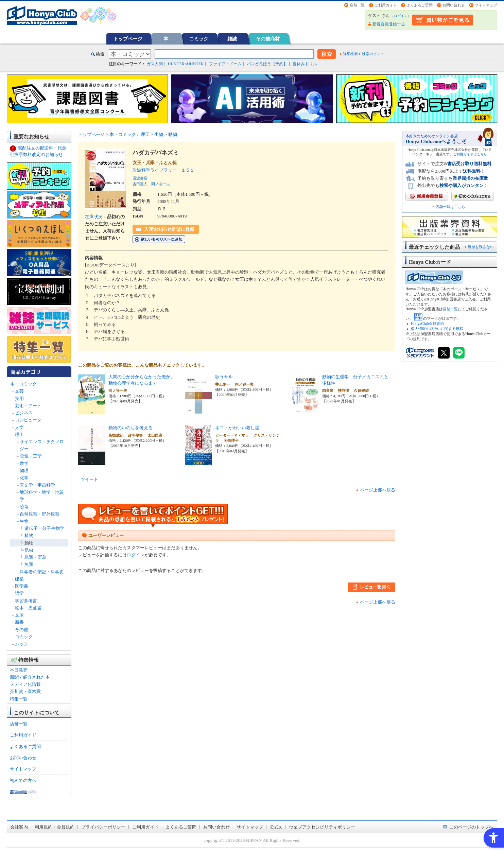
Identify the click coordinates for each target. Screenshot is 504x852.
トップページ (128, 39)
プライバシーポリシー (103, 827)
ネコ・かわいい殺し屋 (237, 428)
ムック (22, 644)
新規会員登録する (389, 24)
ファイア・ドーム (225, 64)
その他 (22, 630)
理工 (19, 434)
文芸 (19, 391)
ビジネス (24, 413)
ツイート (89, 479)
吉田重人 (140, 184)
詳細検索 (350, 54)
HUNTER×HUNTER (186, 64)
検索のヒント (373, 54)
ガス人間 (155, 64)
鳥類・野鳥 (36, 557)
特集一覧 (19, 699)
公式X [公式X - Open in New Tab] (276, 827)
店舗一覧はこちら (450, 207)
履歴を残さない (481, 247)
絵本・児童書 (28, 608)
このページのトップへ (471, 827)
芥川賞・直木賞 (25, 691)
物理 (24, 471)
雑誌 (232, 39)
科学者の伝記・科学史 (42, 572)
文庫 (19, 615)
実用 (19, 398)
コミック (199, 39)
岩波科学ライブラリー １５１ (163, 170)
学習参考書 (26, 601)
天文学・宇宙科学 (37, 485)
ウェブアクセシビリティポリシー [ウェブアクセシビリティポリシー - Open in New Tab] (322, 827)
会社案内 (19, 827)
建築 (19, 579)
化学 (24, 478)
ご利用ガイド (386, 5)
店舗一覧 (357, 5)
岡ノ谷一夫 (161, 184)
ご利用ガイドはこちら (470, 154)
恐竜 (24, 507)
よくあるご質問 (420, 5)
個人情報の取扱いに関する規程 (437, 329)
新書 (19, 622)
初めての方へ (23, 780)
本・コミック (23, 384)
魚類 (29, 564)
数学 (24, 463)
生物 (24, 521)
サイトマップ (486, 5)
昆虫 (29, 550)
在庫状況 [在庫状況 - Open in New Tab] (94, 217)
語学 (19, 593)
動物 (29, 543)
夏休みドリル (305, 64)
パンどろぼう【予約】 (267, 64)
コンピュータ (28, 420)
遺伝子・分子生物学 (44, 528)
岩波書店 (140, 178)
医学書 (22, 586)
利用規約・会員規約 (55, 827)
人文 (19, 427)
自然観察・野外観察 (40, 514)
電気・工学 (31, 456)
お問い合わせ (454, 5)
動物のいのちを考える (131, 428)
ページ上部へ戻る (378, 490)
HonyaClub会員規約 (427, 324)
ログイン (401, 16)
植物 (29, 535)
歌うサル (224, 377)
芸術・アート (28, 406)
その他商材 (268, 39)
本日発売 (19, 670)
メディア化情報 (25, 684)
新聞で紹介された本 (30, 677)
